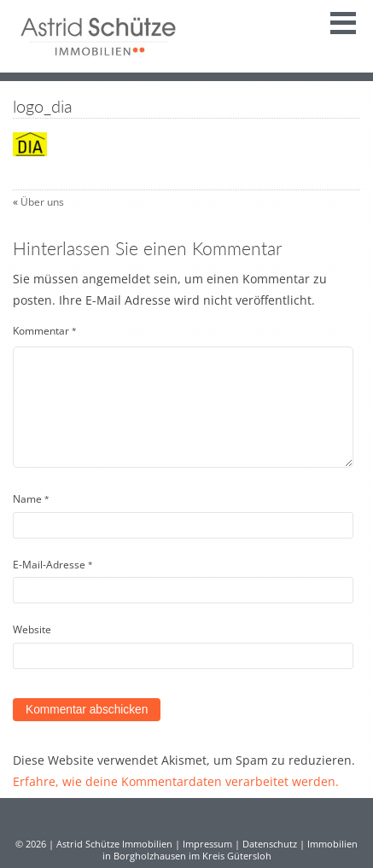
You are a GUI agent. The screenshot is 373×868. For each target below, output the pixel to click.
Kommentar (45, 331)
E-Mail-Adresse (53, 565)
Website (32, 629)
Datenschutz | (275, 844)
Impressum (207, 844)
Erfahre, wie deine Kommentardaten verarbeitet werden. (176, 781)
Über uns (42, 202)
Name (31, 499)
